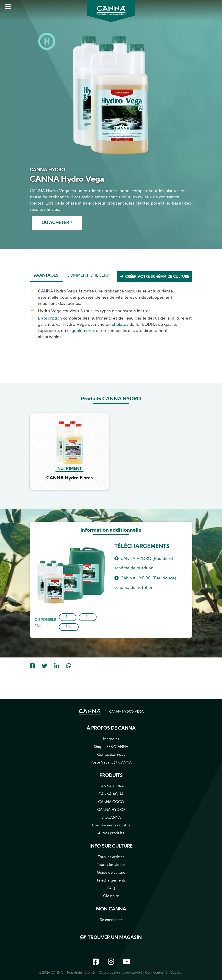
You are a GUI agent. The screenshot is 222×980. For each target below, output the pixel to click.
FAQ (111, 889)
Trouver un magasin (115, 938)
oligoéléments (81, 331)
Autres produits (111, 834)
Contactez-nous (111, 755)
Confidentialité (156, 973)
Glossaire (111, 896)
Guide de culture (111, 873)
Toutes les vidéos (111, 865)
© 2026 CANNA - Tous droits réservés (67, 973)
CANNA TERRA (111, 787)
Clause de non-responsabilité (120, 973)
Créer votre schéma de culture (157, 277)
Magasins (111, 739)
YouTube (126, 962)
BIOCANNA (111, 818)
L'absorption (50, 319)
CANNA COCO (111, 802)
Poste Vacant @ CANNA (111, 763)
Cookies (176, 973)
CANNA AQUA (111, 795)
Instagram (111, 962)
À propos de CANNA (111, 729)
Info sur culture (111, 847)
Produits (111, 776)
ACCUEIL (90, 712)
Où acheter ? (57, 223)
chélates (120, 325)
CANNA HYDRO (111, 810)
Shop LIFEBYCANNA (111, 747)
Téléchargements (111, 881)
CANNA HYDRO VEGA (126, 712)
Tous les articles (111, 857)
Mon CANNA (111, 910)
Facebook (96, 962)
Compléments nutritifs (111, 826)
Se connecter (111, 920)
